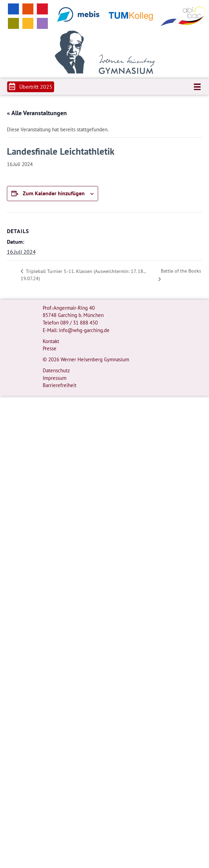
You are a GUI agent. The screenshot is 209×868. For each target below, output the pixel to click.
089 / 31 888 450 (79, 323)
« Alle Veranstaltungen (37, 113)
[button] (31, 87)
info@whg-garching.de (84, 330)
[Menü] (197, 87)
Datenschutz (56, 370)
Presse (50, 348)
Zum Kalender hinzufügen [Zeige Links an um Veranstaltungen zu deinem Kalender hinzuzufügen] (54, 193)
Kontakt (51, 341)
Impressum (55, 378)
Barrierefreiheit (60, 385)
